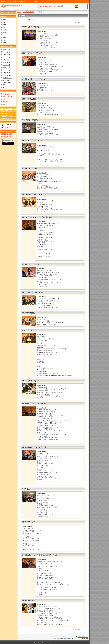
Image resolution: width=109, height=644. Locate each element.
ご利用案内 (44, 6)
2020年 (5, 27)
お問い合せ (53, 6)
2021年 (5, 25)
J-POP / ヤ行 (6, 67)
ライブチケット (7, 78)
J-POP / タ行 (6, 57)
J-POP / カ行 (6, 52)
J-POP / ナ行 (6, 60)
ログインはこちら (7, 137)
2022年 (5, 22)
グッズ (5, 87)
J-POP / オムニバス (8, 75)
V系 (4, 99)
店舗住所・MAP (7, 119)
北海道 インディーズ (9, 94)
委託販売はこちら (7, 116)
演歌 (4, 85)
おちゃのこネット (83, 637)
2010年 (5, 35)
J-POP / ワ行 (6, 73)
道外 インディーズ (8, 97)
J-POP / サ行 (6, 55)
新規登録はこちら (7, 134)
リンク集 (5, 113)
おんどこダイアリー (8, 111)
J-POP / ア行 (6, 49)
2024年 (5, 20)
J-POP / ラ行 (6, 70)
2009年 (5, 38)
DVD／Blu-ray (7, 102)
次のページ (81, 23)
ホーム (19, 12)
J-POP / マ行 (6, 65)
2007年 (5, 43)
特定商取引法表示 (7, 108)
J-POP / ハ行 (6, 62)
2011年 (5, 32)
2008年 (5, 40)
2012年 (5, 30)
